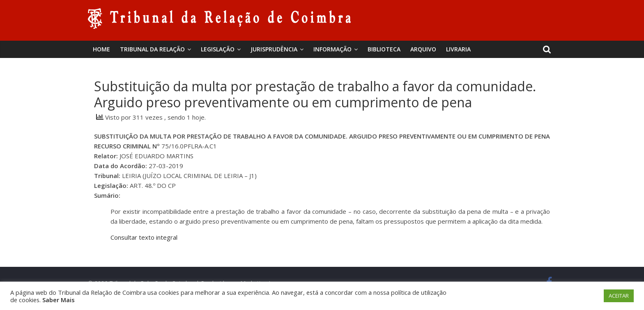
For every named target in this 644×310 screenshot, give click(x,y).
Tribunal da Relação (152, 49)
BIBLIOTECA (384, 49)
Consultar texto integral (144, 237)
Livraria (458, 49)
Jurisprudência (274, 49)
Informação (332, 49)
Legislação (218, 49)
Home (101, 49)
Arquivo (423, 49)
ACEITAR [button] (619, 296)
